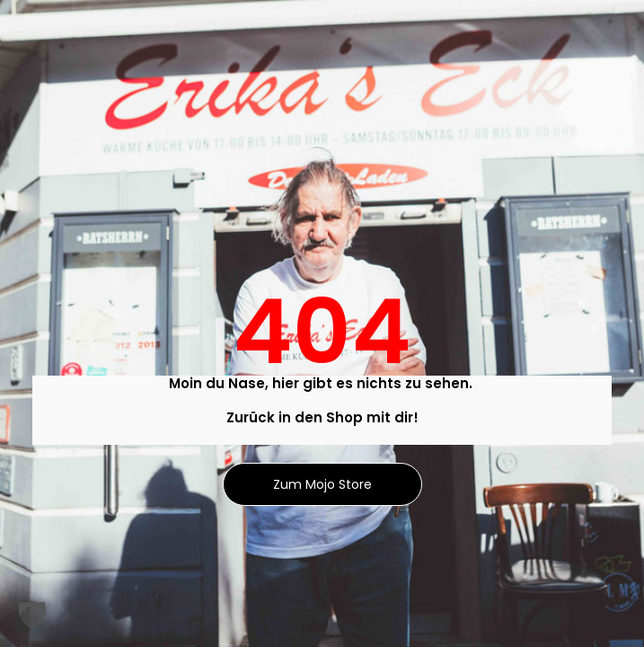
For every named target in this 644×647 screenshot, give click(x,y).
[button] (32, 615)
